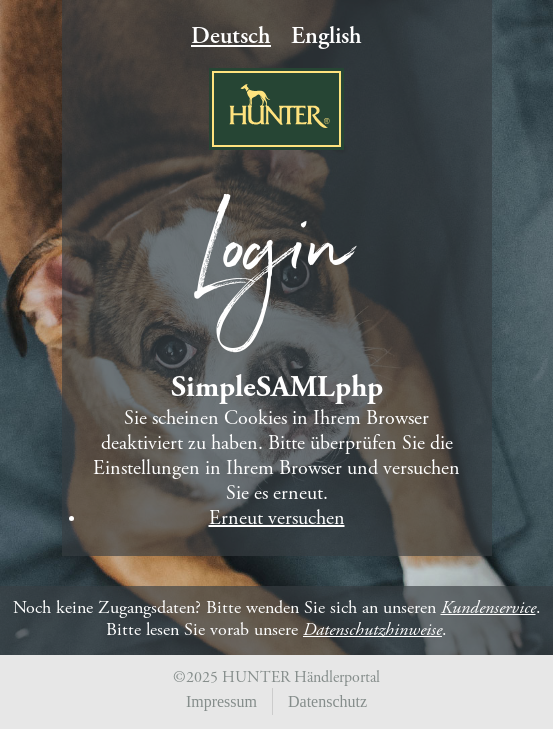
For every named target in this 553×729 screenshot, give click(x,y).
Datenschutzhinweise (372, 631)
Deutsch (231, 38)
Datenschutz (327, 701)
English (326, 38)
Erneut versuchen (277, 519)
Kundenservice (488, 609)
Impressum (221, 701)
